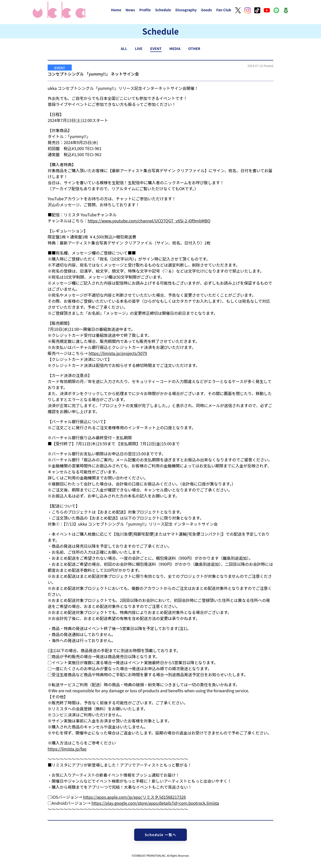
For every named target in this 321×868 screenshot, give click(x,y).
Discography (186, 10)
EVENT (156, 48)
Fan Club (224, 10)
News (130, 10)
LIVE (139, 48)
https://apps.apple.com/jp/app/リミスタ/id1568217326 (134, 797)
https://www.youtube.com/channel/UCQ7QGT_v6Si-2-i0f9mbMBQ (149, 221)
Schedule (163, 10)
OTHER (194, 48)
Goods (206, 10)
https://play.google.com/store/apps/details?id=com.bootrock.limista (155, 803)
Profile (145, 10)
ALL (124, 48)
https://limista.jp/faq (67, 749)
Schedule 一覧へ (160, 835)
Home (116, 10)
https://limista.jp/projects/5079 (118, 353)
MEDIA (175, 48)
